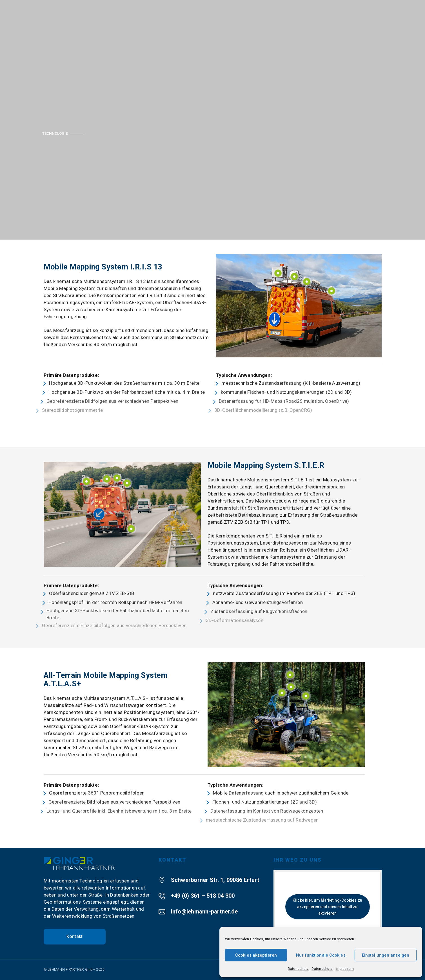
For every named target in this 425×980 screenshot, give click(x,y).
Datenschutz (298, 969)
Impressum (345, 969)
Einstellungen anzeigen (386, 955)
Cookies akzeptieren (256, 955)
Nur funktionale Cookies (321, 955)
